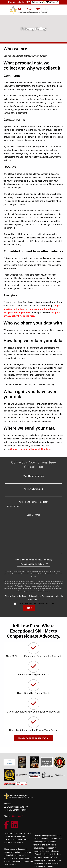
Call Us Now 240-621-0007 (45, 2)
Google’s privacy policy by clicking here (30, 449)
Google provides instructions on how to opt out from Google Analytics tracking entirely (32, 309)
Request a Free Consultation (33, 738)
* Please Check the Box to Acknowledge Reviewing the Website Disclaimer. (34, 598)
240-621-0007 (17, 816)
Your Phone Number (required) (33, 504)
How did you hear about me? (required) (33, 562)
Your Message (33, 517)
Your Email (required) (33, 491)
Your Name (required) (33, 478)
